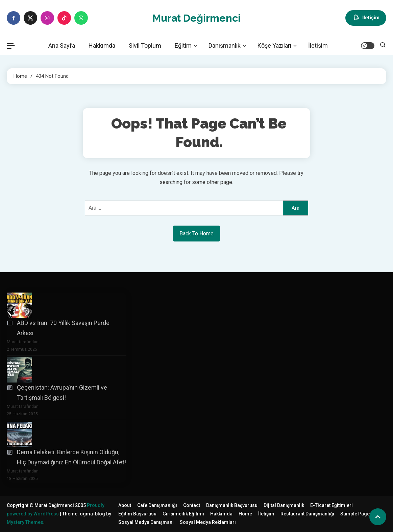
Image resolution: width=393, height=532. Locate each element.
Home (245, 514)
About (125, 505)
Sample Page (355, 514)
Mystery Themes (25, 522)
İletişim (366, 18)
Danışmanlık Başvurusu (232, 505)
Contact (192, 505)
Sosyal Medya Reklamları (208, 522)
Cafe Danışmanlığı (157, 505)
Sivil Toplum (145, 45)
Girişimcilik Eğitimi (183, 514)
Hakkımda (102, 45)
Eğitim (183, 45)
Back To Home (197, 234)
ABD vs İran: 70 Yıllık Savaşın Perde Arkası (63, 328)
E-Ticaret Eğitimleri (331, 505)
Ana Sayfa (62, 45)
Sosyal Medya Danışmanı (146, 522)
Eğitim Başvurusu (137, 514)
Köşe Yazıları (274, 45)
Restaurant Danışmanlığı (307, 514)
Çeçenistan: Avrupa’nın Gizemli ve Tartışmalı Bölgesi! (62, 393)
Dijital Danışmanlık (284, 505)
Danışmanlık (225, 45)
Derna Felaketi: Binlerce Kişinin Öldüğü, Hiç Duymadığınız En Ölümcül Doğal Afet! (71, 457)
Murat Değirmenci (197, 18)
